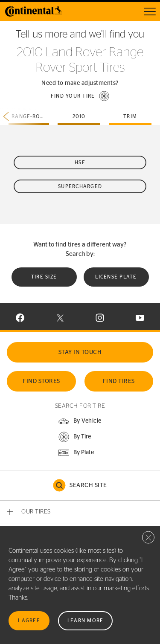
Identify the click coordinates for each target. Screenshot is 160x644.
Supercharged (80, 186)
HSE (80, 162)
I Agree (29, 621)
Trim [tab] (130, 116)
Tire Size (44, 277)
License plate (116, 277)
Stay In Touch (80, 352)
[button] (80, 96)
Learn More (86, 621)
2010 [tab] (79, 116)
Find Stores (41, 381)
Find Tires (119, 381)
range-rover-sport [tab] (30, 116)
